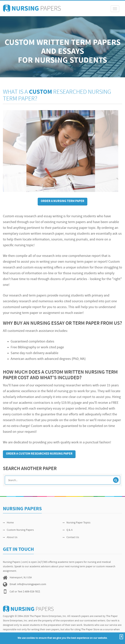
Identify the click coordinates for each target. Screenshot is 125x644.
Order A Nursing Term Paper (62, 201)
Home (8, 523)
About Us (10, 537)
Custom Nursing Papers (18, 530)
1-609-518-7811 (32, 592)
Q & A (68, 530)
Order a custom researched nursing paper (39, 454)
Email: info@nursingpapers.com (28, 584)
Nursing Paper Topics (77, 523)
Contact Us (71, 537)
